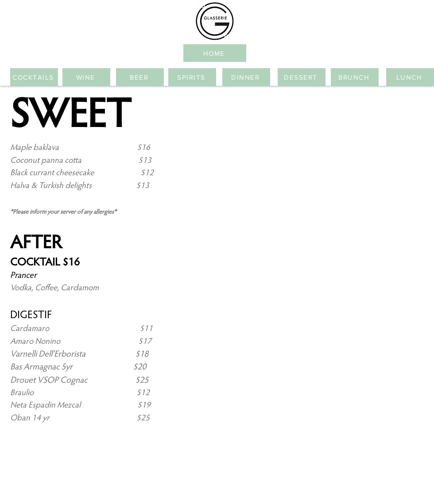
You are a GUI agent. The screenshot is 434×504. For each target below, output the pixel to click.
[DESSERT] (302, 77)
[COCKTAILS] (34, 77)
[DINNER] (246, 77)
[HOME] (215, 53)
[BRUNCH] (355, 77)
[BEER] (140, 77)
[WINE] (86, 77)
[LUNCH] (410, 77)
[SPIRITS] (192, 77)
